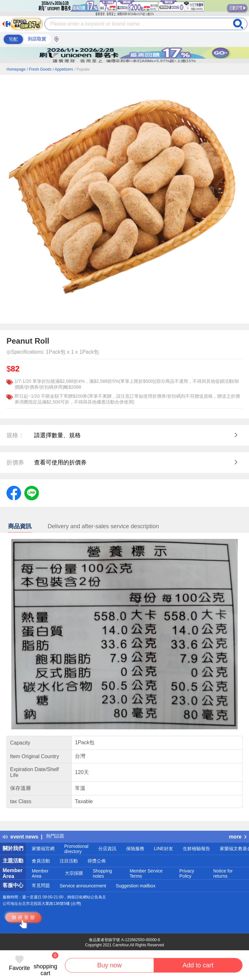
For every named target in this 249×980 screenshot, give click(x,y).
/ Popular (82, 69)
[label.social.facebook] (14, 493)
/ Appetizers (63, 69)
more (238, 837)
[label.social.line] (32, 493)
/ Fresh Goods (39, 69)
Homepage (16, 69)
